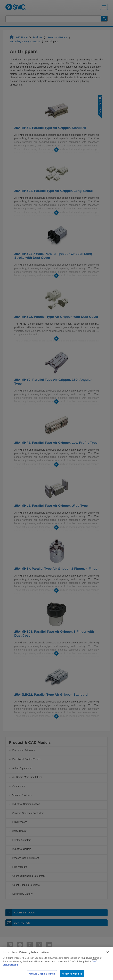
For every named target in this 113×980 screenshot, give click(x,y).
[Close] (108, 957)
